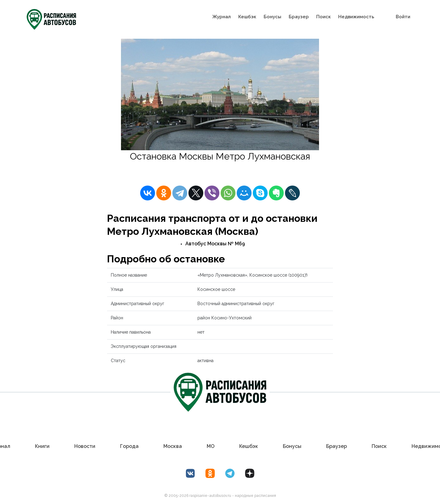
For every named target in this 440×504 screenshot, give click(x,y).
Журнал (222, 17)
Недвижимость (356, 17)
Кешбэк (247, 17)
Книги (42, 446)
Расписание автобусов (170, 169)
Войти (403, 17)
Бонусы (272, 17)
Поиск (324, 17)
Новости (85, 446)
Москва (173, 446)
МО (211, 446)
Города (129, 446)
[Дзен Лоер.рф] (250, 473)
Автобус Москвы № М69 (215, 244)
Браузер (299, 17)
